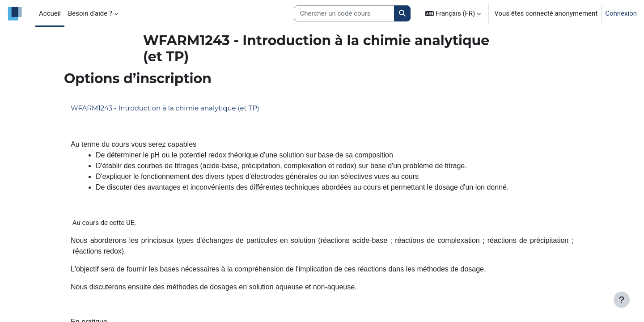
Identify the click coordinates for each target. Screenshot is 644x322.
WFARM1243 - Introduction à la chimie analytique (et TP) (165, 108)
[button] (453, 13)
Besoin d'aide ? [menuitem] (90, 13)
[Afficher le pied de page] (622, 300)
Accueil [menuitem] (50, 13)
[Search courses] (344, 14)
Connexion (621, 13)
